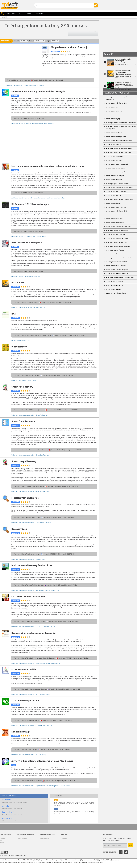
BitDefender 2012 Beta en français (30, 204)
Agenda (23, 340)
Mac (3, 815)
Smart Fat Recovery (22, 387)
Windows (5, 802)
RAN (14, 314)
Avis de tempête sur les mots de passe (123, 60)
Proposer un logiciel (22, 838)
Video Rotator (19, 347)
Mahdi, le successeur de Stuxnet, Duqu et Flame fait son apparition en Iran (124, 84)
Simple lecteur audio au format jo (70, 47)
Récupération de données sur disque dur (34, 633)
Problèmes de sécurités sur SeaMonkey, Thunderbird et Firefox (123, 73)
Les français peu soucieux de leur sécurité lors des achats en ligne (48, 166)
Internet (11, 821)
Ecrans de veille (9, 812)
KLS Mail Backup (21, 732)
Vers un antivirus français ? (27, 243)
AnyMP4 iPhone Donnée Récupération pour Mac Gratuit (42, 761)
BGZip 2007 (18, 283)
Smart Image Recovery (24, 461)
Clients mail (7, 819)
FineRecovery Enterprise (25, 498)
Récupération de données (26, 415)
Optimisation (22, 380)
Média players (18, 85)
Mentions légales (44, 838)
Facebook (121, 852)
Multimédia (9, 85)
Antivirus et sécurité (14, 802)
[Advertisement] (19, 60)
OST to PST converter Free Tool (28, 597)
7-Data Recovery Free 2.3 (25, 701)
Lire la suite (57, 805)
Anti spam (7, 800)
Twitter (126, 852)
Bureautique (15, 340)
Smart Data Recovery (23, 422)
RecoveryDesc (19, 529)
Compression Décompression (28, 307)
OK (130, 845)
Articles (2, 843)
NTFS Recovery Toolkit (24, 670)
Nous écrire (64, 838)
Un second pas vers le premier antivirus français (38, 92)
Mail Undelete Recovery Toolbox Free (32, 566)
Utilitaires (14, 307)
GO (36, 9)
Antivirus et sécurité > (33, 123)
